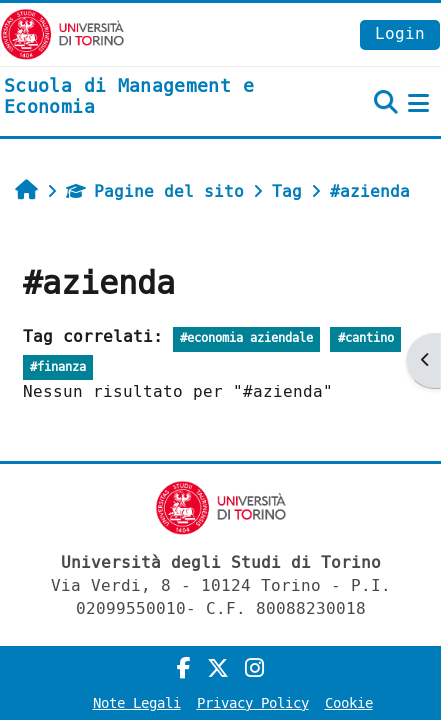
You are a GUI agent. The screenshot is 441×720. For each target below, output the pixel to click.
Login (400, 33)
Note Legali (137, 703)
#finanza (58, 367)
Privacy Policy (253, 703)
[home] (147, 97)
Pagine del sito (155, 191)
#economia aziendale (246, 338)
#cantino (366, 338)
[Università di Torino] (62, 33)
